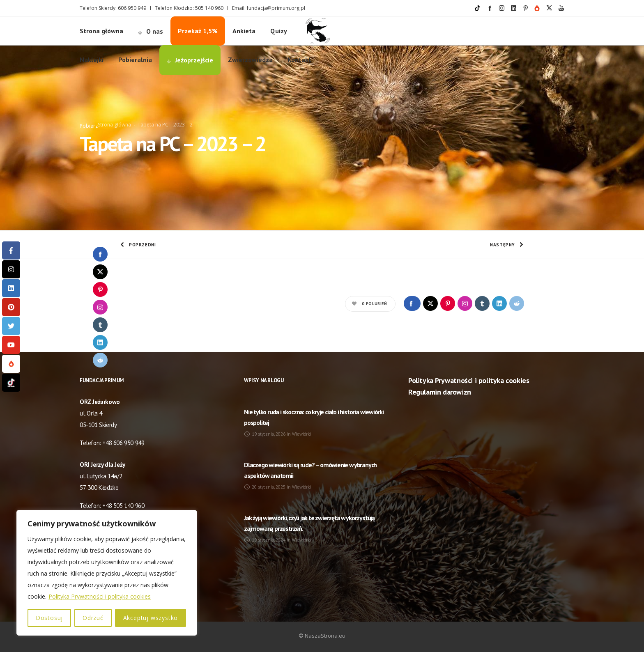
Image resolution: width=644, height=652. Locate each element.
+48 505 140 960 (123, 506)
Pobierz (89, 126)
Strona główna (114, 125)
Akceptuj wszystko (151, 618)
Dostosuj (49, 618)
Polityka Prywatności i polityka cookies (100, 596)
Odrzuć (93, 618)
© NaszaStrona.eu (322, 636)
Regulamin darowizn (440, 392)
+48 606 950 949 (123, 443)
